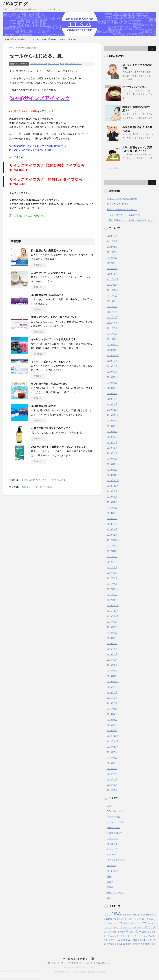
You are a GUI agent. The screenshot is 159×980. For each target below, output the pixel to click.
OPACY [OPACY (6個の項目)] (135, 915)
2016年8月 (112, 627)
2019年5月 (112, 448)
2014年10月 (113, 747)
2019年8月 (112, 432)
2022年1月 (112, 274)
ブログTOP (33, 39)
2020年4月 (112, 388)
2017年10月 (113, 551)
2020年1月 (112, 404)
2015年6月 (112, 703)
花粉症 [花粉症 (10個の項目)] (136, 944)
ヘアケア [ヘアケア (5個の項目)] (134, 936)
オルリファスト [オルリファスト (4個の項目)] (139, 919)
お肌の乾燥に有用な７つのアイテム (51, 428)
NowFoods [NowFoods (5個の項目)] (126, 915)
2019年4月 (112, 453)
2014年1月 (112, 790)
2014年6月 (112, 763)
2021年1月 (112, 339)
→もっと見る (113, 168)
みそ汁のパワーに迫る (135, 87)
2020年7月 (112, 372)
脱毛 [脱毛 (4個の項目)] (130, 944)
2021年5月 (112, 317)
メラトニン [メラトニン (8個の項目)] (127, 940)
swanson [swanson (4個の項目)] (152, 915)
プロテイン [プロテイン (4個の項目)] (125, 936)
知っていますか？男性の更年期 (122, 199)
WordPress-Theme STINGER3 (80, 967)
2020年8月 (112, 366)
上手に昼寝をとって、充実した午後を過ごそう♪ (130, 220)
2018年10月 (113, 486)
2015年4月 (112, 714)
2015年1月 (112, 730)
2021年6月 (112, 312)
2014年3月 (112, 779)
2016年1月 (112, 665)
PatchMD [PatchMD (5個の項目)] (144, 915)
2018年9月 (112, 491)
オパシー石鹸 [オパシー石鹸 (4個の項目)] (127, 919)
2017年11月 (113, 546)
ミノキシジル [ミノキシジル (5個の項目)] (114, 940)
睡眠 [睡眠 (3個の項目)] (112, 944)
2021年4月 (112, 323)
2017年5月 (112, 578)
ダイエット (112, 844)
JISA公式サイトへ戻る (15, 39)
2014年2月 (112, 785)
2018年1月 (112, 535)
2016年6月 (112, 638)
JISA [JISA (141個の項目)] (116, 914)
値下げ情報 (112, 871)
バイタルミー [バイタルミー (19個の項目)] (132, 931)
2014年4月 (112, 774)
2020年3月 (112, 393)
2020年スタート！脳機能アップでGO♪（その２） (59, 447)
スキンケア (112, 838)
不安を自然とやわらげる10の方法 (123, 215)
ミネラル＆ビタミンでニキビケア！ (51, 362)
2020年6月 (112, 377)
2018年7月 (112, 502)
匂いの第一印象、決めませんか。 (50, 384)
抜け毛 (110, 882)
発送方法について (116, 893)
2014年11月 (113, 741)
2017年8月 (112, 562)
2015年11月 (113, 676)
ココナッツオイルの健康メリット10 (51, 273)
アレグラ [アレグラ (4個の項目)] (117, 919)
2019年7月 (112, 437)
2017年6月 (112, 573)
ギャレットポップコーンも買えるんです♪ (54, 339)
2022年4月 (112, 258)
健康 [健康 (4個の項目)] (135, 940)
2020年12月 (113, 345)
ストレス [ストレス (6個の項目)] (128, 927)
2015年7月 (112, 698)
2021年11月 (113, 285)
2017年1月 (112, 600)
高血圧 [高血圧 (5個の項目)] (152, 944)
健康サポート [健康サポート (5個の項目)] (144, 940)
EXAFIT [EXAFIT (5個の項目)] (107, 915)
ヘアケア (111, 855)
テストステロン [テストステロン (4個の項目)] (110, 932)
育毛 (109, 898)
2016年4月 (112, 649)
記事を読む (39, 265)
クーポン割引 (113, 828)
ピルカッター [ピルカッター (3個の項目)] (115, 936)
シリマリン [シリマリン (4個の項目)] (135, 923)
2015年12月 (113, 671)
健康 (109, 876)
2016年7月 (112, 633)
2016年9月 (112, 622)
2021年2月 (112, 334)
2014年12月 (113, 736)
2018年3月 (112, 524)
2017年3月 (112, 589)
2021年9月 (112, 296)
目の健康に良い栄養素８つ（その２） (52, 251)
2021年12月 (113, 279)
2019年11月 (113, 415)
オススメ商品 (54, 64)
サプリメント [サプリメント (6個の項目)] (123, 923)
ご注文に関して (115, 833)
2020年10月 (113, 355)
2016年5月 (112, 643)
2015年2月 (112, 725)
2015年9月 (112, 687)
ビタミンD (112, 849)
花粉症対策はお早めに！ (45, 406)
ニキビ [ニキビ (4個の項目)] (120, 932)
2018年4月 (112, 518)
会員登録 (111, 866)
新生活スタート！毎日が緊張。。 (39, 487)
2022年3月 (112, 263)
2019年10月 (113, 421)
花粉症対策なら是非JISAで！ (47, 295)
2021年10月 (113, 290)
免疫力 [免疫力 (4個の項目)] (153, 940)
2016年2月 (112, 660)
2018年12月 (113, 475)
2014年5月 (112, 769)
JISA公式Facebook (68, 39)
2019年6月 (112, 442)
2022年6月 (112, 247)
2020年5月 (112, 383)
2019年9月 (112, 426)
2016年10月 (113, 616)
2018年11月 (113, 480)
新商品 (110, 887)
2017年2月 (112, 595)
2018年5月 (112, 513)
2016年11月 (113, 611)
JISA (62, 64)
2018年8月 (112, 497)
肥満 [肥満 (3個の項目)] (121, 944)
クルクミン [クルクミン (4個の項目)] (111, 923)
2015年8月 (112, 692)
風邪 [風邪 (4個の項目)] (147, 944)
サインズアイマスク (73, 64)
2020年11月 (113, 350)
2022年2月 (112, 268)
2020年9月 (112, 361)
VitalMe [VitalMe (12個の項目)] (108, 919)
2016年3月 (112, 654)
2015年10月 (113, 682)
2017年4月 (112, 584)
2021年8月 (112, 301)
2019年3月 (112, 459)
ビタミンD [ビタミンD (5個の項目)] (147, 932)
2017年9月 (112, 557)
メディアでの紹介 (116, 860)
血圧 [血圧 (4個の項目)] (143, 944)
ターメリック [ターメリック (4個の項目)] (138, 928)
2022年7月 (112, 241)
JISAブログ (15, 4)
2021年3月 (112, 328)
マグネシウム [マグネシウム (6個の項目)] (146, 936)
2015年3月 (112, 720)
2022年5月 (112, 252)
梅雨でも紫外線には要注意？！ (122, 209)
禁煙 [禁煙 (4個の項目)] (116, 944)
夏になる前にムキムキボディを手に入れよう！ (46, 480)
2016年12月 (113, 605)
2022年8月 (112, 236)
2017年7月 (112, 567)
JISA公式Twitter (49, 39)
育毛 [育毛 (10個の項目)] (125, 944)
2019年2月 (112, 464)
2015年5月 (112, 709)
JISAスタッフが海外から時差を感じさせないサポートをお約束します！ (79, 963)
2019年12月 (113, 410)
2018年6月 (112, 508)
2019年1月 (112, 470)
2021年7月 (112, 307)
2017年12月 (113, 540)
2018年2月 (112, 529)
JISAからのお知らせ (39, 64)
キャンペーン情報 (116, 822)
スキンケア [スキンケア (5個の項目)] (118, 927)
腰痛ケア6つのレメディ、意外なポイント (54, 317)
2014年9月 (112, 752)
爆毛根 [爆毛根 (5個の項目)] (107, 944)
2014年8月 (112, 758)
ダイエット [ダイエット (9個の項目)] (150, 927)
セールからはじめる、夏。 (79, 959)
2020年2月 (112, 399)
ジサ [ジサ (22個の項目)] (143, 923)
